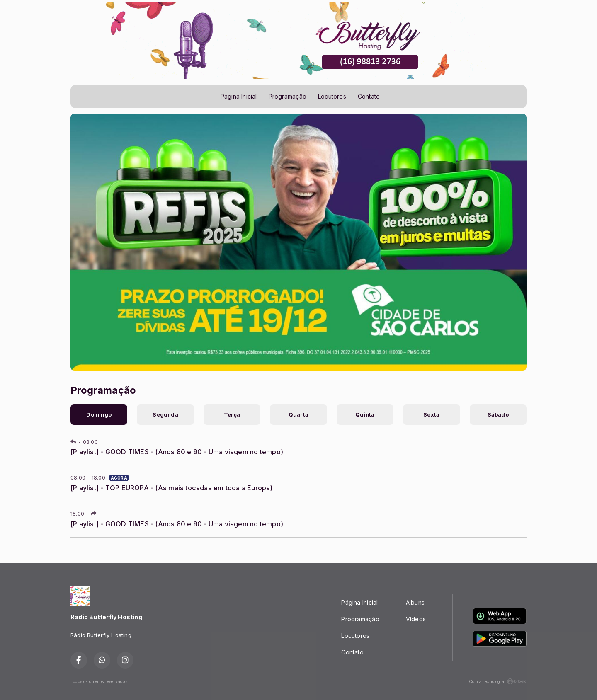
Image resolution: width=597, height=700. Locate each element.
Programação (288, 96)
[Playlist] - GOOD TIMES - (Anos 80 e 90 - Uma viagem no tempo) (177, 452)
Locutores (332, 96)
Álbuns (415, 602)
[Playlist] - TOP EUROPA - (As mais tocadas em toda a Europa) (172, 488)
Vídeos (416, 619)
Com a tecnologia (498, 681)
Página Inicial (239, 96)
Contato (369, 96)
